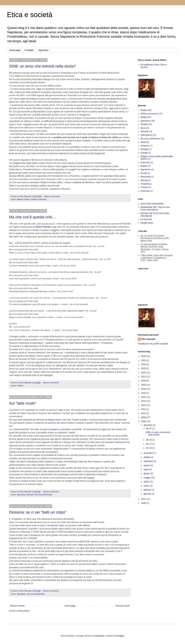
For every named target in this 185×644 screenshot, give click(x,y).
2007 (144, 499)
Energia (144, 153)
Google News (147, 223)
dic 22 (149, 440)
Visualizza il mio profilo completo (153, 344)
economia (145, 191)
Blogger (121, 636)
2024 (144, 364)
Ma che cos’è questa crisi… (33, 217)
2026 (144, 356)
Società (144, 124)
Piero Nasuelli (148, 339)
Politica (27, 199)
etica (143, 128)
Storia (143, 142)
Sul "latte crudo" (23, 403)
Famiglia (144, 149)
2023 (144, 368)
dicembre (148, 425)
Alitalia (20, 199)
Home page (15, 50)
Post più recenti (17, 606)
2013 (144, 401)
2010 (144, 413)
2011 (144, 409)
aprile (147, 482)
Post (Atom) (24, 611)
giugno (147, 473)
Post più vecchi (123, 606)
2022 (144, 373)
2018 (144, 389)
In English (29, 50)
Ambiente (145, 146)
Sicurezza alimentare (44, 495)
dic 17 (149, 444)
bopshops (100, 636)
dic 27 (149, 429)
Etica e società (30, 15)
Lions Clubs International (152, 204)
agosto (147, 465)
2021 (144, 377)
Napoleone (146, 170)
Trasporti (145, 184)
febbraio (148, 490)
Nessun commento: (52, 196)
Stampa (144, 180)
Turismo (144, 187)
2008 (144, 421)
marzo (147, 486)
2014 (144, 397)
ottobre (147, 457)
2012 (144, 405)
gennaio (148, 494)
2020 (144, 381)
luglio (146, 469)
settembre (149, 461)
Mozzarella (146, 177)
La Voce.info (146, 219)
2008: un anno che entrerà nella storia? (42, 66)
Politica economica (39, 199)
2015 (144, 393)
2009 (144, 417)
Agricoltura (43, 50)
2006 (144, 503)
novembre (149, 453)
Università (145, 163)
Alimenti (30, 495)
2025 (144, 360)
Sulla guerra (146, 135)
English (144, 166)
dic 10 (149, 448)
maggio (147, 478)
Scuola (144, 173)
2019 (144, 385)
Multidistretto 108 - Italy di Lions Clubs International (155, 208)
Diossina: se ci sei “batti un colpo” (38, 512)
